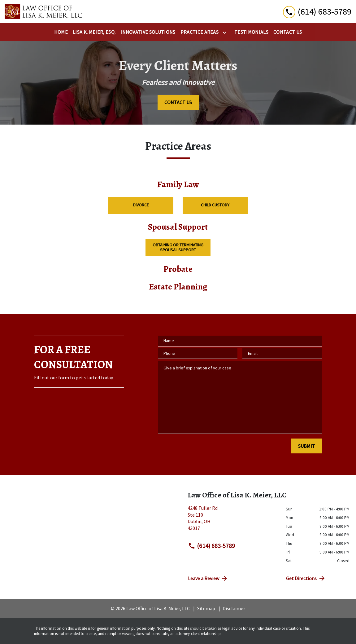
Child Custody (215, 205)
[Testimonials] (251, 32)
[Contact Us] (288, 32)
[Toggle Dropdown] (226, 33)
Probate (178, 269)
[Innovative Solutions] (148, 32)
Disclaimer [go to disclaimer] (234, 608)
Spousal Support (178, 227)
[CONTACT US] (178, 102)
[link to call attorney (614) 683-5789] (317, 12)
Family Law (178, 185)
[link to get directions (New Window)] (232, 521)
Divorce (141, 205)
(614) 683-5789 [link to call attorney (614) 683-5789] (211, 546)
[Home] (61, 32)
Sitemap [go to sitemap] (206, 608)
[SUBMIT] (307, 446)
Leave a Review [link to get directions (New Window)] (208, 578)
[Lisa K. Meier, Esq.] (94, 32)
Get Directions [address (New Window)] (306, 578)
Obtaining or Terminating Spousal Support (178, 247)
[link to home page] (43, 12)
